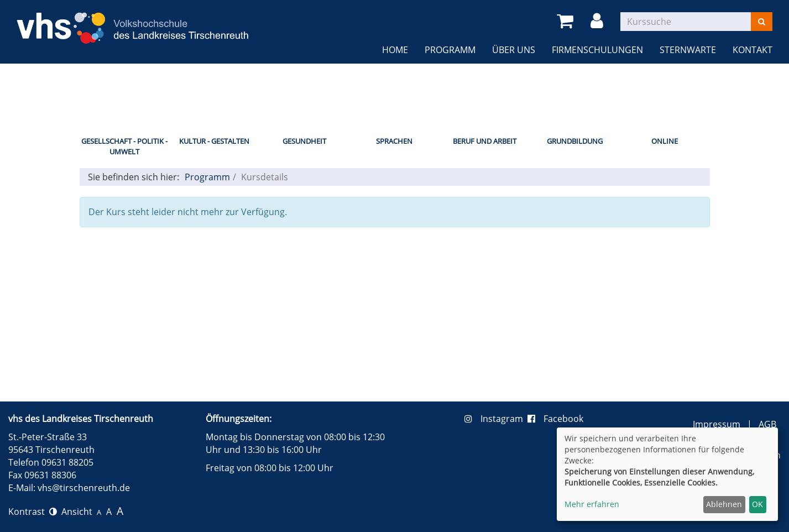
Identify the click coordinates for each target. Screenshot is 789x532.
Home (395, 50)
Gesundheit (304, 141)
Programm (450, 50)
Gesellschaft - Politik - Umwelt (124, 146)
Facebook (555, 419)
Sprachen (394, 141)
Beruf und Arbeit (485, 141)
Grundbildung (575, 141)
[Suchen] (762, 22)
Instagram (496, 419)
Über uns (514, 50)
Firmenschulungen (597, 50)
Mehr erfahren (592, 504)
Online (665, 141)
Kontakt (753, 50)
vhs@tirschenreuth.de (84, 488)
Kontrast (33, 512)
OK (757, 504)
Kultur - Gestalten (214, 141)
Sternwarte (688, 50)
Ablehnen (724, 504)
